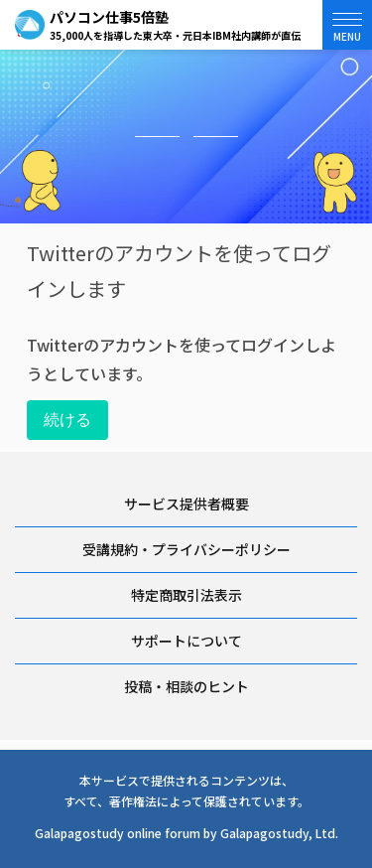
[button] (347, 25)
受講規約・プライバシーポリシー (186, 549)
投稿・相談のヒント (186, 686)
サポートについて (186, 641)
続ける (67, 420)
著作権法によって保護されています (203, 801)
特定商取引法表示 (186, 595)
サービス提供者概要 (186, 504)
